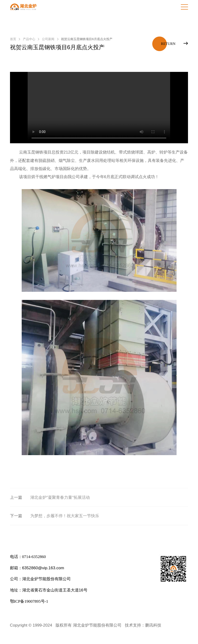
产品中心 (29, 39)
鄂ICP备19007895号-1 (29, 601)
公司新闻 (48, 39)
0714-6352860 (34, 557)
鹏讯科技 (153, 625)
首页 (13, 39)
